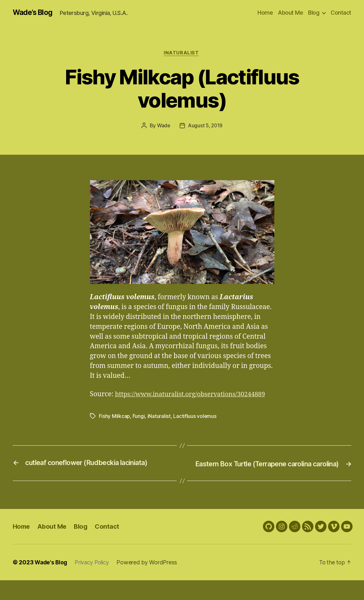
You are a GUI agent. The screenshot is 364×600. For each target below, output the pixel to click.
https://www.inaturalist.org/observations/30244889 (170, 405)
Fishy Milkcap (115, 427)
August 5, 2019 (206, 127)
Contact (341, 13)
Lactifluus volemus (195, 427)
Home (265, 13)
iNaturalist (182, 54)
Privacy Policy (94, 582)
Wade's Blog (34, 13)
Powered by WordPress (151, 582)
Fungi (139, 427)
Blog (314, 13)
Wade (163, 127)
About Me (290, 13)
